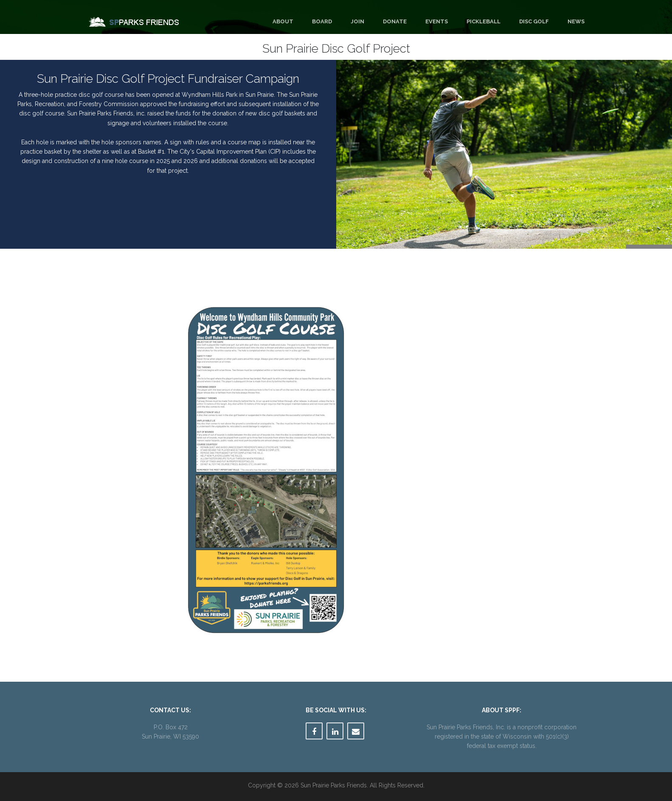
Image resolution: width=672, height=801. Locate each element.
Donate (395, 21)
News (576, 21)
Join (357, 21)
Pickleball (484, 21)
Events (437, 21)
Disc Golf (534, 21)
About (283, 21)
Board (322, 21)
